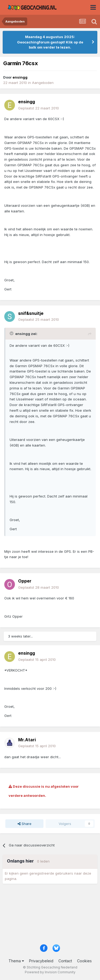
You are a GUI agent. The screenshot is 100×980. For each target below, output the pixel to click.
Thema (16, 961)
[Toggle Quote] (12, 333)
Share (25, 824)
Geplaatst (39, 108)
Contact (65, 961)
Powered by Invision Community (50, 972)
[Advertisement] (50, 916)
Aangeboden (43, 83)
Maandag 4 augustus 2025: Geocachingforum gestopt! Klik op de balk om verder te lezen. (50, 42)
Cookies (84, 961)
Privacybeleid (41, 961)
